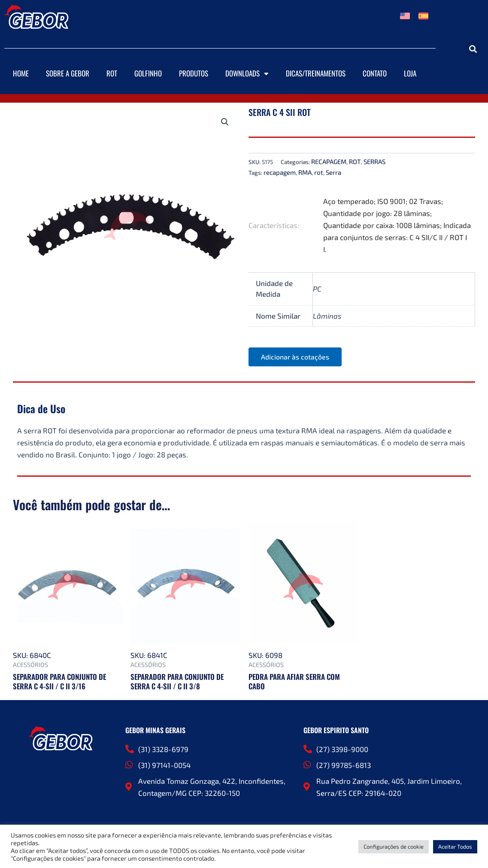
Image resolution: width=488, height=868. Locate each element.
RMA (305, 172)
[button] (473, 49)
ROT (112, 73)
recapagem (280, 172)
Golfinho (148, 73)
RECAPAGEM (329, 161)
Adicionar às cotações (296, 357)
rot (319, 172)
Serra (333, 172)
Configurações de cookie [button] (394, 847)
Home (21, 73)
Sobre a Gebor (68, 73)
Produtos (194, 73)
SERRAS (374, 161)
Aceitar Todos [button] (455, 847)
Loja (410, 73)
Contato (375, 73)
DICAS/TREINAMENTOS (316, 73)
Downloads (247, 74)
